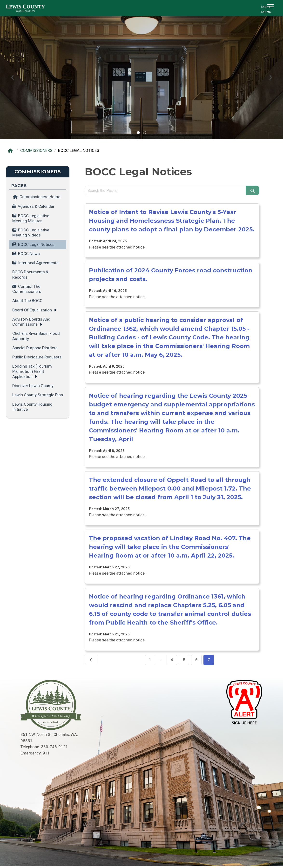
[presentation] (13, 77)
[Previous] (91, 660)
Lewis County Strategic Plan (38, 395)
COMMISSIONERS (36, 150)
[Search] (253, 190)
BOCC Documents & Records (30, 274)
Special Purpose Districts (35, 348)
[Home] (11, 151)
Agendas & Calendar (36, 206)
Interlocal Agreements (38, 263)
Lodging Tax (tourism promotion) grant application (32, 371)
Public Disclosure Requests (37, 357)
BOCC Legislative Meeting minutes (31, 218)
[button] (271, 8)
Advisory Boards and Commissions (31, 322)
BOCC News (29, 254)
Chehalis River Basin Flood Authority (36, 336)
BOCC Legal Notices (36, 244)
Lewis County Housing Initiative (32, 407)
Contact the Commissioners (27, 289)
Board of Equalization (32, 310)
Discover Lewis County (33, 386)
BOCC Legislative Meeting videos (31, 232)
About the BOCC (27, 301)
